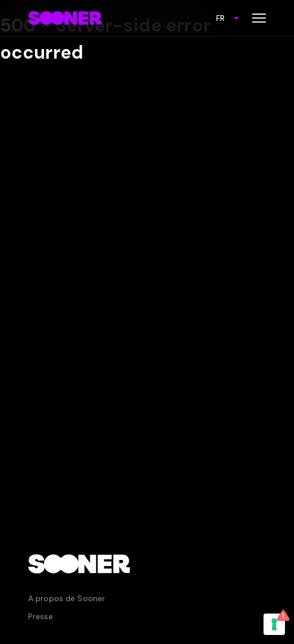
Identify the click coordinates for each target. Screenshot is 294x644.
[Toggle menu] (259, 18)
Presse (41, 616)
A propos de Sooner (67, 598)
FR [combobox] (220, 18)
